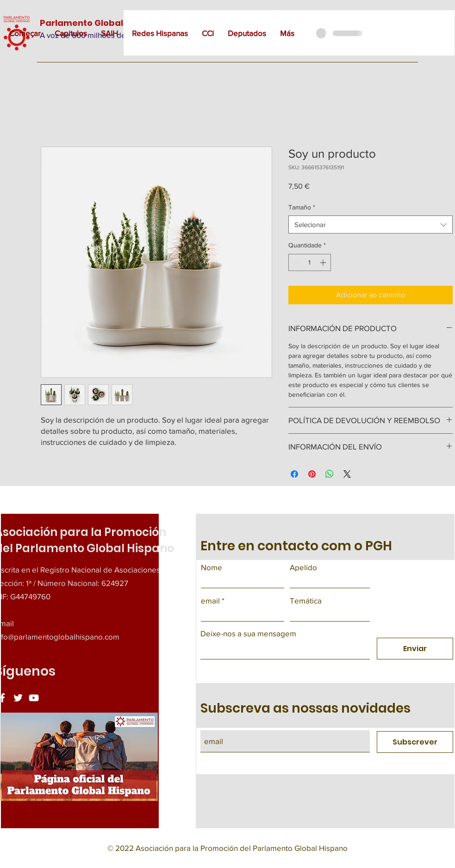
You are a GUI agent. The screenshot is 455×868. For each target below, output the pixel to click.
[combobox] (371, 225)
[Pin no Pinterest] (312, 474)
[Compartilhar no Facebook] (294, 474)
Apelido (303, 567)
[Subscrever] (415, 742)
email (210, 600)
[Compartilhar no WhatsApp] (330, 474)
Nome (212, 567)
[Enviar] (415, 649)
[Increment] (324, 262)
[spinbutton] (310, 262)
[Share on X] (347, 474)
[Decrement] (296, 262)
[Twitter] (18, 698)
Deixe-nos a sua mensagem (248, 633)
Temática (306, 600)
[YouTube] (34, 698)
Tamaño (302, 207)
